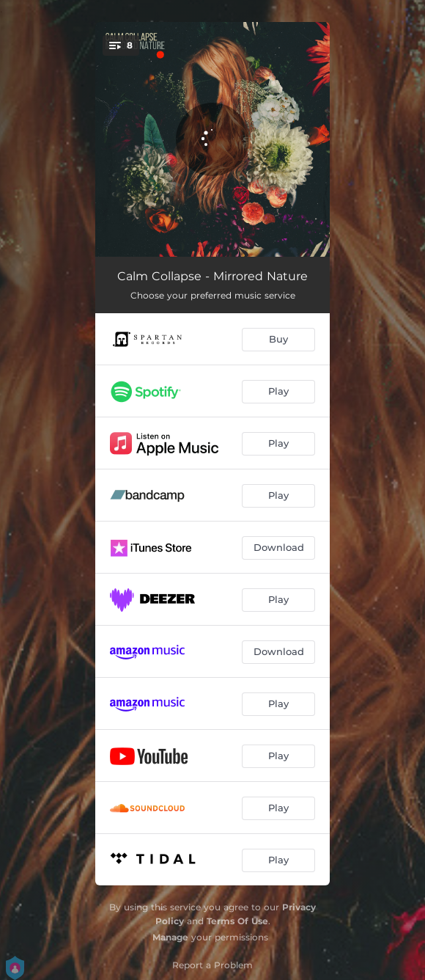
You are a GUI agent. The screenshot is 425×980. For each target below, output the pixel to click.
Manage (170, 937)
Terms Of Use (237, 921)
